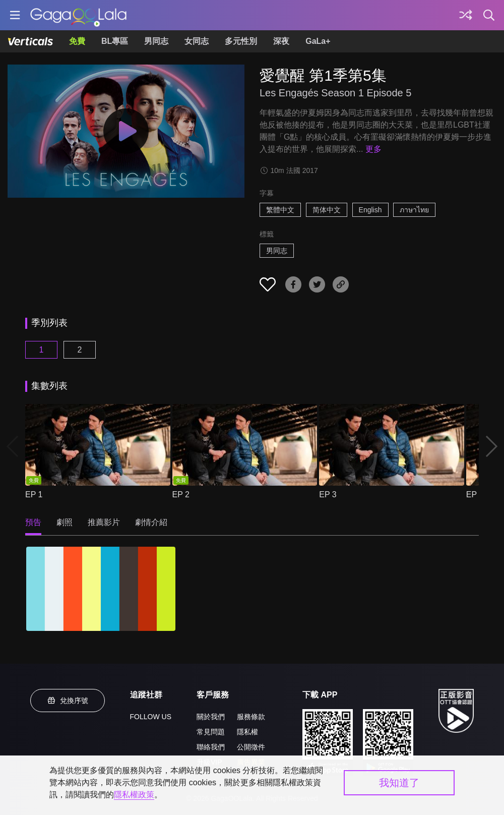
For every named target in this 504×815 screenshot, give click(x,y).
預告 (33, 522)
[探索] (466, 15)
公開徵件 (251, 747)
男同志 (156, 41)
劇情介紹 (151, 522)
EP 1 (34, 494)
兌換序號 (68, 701)
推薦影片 (104, 522)
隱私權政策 (134, 795)
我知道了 (399, 783)
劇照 (65, 522)
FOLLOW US (151, 717)
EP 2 (181, 494)
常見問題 (211, 732)
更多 (373, 149)
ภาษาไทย (414, 210)
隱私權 (247, 732)
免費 (77, 41)
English (370, 210)
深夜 (281, 41)
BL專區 (115, 41)
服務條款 (251, 717)
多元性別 (241, 41)
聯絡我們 (211, 747)
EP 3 (328, 494)
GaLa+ (318, 41)
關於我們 (211, 717)
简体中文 (327, 210)
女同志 (197, 41)
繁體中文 (280, 210)
